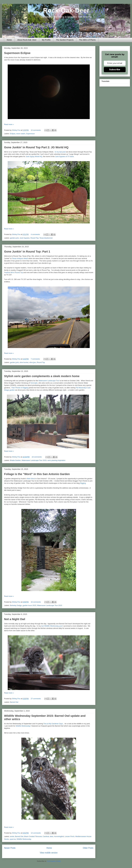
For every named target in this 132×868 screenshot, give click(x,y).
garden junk (14, 238)
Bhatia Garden (15, 460)
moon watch (21, 134)
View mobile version (49, 853)
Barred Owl (14, 702)
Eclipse (13, 134)
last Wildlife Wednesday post (52, 626)
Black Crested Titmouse (33, 836)
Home (9, 40)
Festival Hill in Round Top (13, 272)
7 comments (35, 359)
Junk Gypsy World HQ (34, 156)
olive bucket (24, 362)
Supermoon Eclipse (17, 53)
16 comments (36, 602)
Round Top (35, 238)
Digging (83, 483)
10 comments (36, 130)
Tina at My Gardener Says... (54, 724)
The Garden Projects (65, 40)
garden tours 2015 (29, 605)
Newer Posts (10, 848)
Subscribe (115, 70)
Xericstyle (34, 383)
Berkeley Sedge (16, 605)
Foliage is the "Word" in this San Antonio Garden (37, 474)
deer (51, 836)
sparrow (13, 839)
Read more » (9, 124)
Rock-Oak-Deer (66, 10)
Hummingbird (59, 836)
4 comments (35, 234)
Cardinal (46, 836)
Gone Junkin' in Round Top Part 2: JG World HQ (36, 147)
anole (12, 836)
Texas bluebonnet (46, 238)
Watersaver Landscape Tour (49, 381)
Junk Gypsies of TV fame (64, 156)
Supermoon (30, 134)
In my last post (60, 152)
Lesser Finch (70, 836)
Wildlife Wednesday (23, 726)
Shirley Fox (16, 130)
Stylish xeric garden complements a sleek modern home (42, 376)
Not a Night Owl (15, 619)
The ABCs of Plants (87, 40)
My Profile (46, 40)
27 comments (36, 699)
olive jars (33, 362)
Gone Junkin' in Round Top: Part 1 (27, 252)
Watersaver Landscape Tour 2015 (34, 460)
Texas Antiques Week (20, 258)
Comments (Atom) (54, 861)
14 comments (36, 833)
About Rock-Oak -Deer (27, 40)
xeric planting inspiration (56, 460)
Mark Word (31, 479)
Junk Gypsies (25, 238)
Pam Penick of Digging (20, 388)
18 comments (37, 457)
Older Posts (88, 848)
